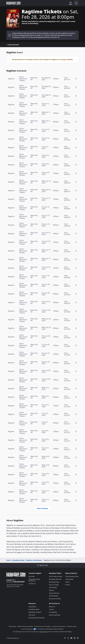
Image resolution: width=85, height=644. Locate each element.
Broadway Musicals (55, 579)
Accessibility (53, 612)
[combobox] (75, 3)
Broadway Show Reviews (37, 618)
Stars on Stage (54, 585)
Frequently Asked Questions (34, 580)
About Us (52, 607)
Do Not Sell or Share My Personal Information (51, 629)
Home (8, 560)
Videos (67, 582)
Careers (52, 609)
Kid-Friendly (53, 588)
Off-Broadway (54, 596)
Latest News (69, 579)
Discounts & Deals (55, 599)
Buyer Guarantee (55, 615)
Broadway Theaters (35, 612)
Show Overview (13, 45)
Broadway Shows (18, 560)
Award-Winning (54, 593)
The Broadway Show (72, 576)
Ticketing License (72, 626)
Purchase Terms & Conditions (43, 626)
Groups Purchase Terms (59, 626)
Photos (68, 585)
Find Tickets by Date (56, 576)
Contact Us (10, 580)
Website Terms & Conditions (25, 626)
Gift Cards (32, 615)
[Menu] (71, 3)
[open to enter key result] (76, 3)
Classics (52, 590)
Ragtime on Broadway (33, 560)
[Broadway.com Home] (13, 3)
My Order (32, 576)
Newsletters (32, 607)
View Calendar (42, 508)
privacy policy (44, 632)
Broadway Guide (34, 609)
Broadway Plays (54, 582)
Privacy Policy (12, 626)
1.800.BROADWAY (19, 582)
